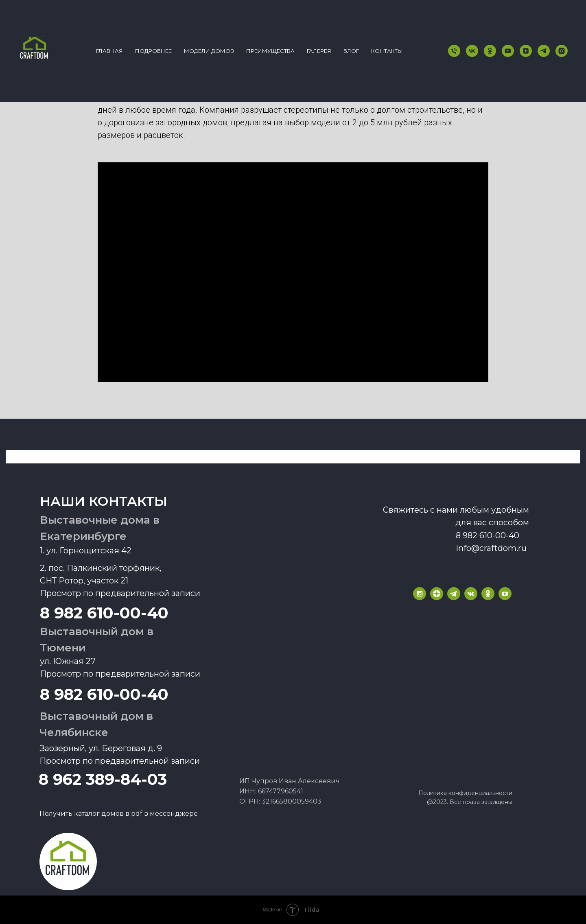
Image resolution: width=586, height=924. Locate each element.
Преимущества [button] (270, 51)
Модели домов (209, 51)
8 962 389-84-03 (103, 779)
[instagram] (562, 51)
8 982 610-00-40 (104, 694)
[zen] (526, 51)
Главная (109, 51)
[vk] (472, 51)
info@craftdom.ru (491, 548)
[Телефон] (454, 51)
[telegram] (544, 51)
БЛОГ (351, 51)
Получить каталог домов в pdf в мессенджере (119, 814)
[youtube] (508, 51)
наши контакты (104, 501)
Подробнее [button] (153, 51)
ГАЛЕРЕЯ (319, 51)
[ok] (490, 51)
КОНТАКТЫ (387, 51)
